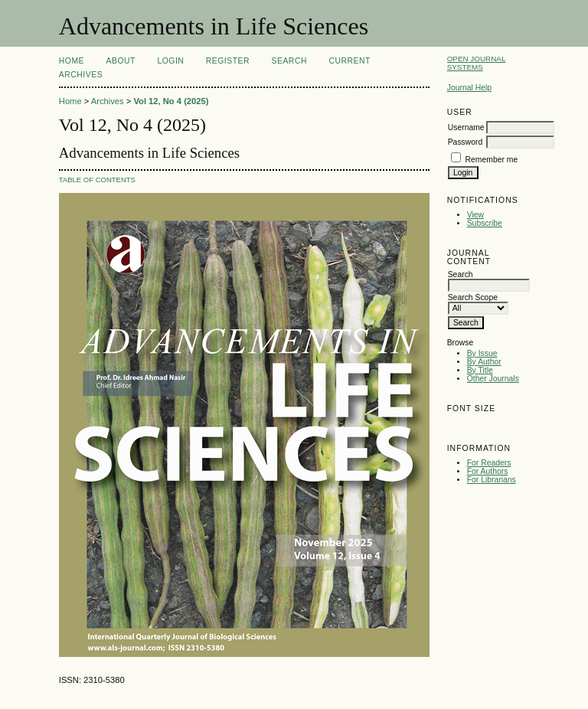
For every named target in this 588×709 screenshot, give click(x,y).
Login (170, 61)
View (475, 215)
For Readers (489, 463)
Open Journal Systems (477, 63)
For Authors (488, 471)
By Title (480, 370)
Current (349, 61)
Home (72, 61)
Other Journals (493, 379)
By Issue (482, 353)
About (121, 61)
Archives (81, 75)
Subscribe (485, 223)
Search (289, 61)
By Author (484, 362)
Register (228, 61)
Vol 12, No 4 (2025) (171, 101)
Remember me (492, 160)
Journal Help (469, 88)
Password (465, 142)
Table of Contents (97, 180)
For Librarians (492, 480)
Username (466, 127)
